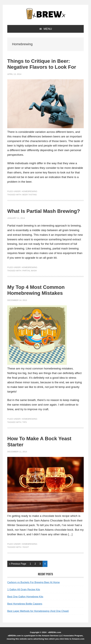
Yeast (26, 547)
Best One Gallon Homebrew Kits (25, 597)
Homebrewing (30, 191)
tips (25, 422)
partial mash (30, 271)
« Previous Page (18, 564)
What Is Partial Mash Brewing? (44, 211)
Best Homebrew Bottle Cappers (25, 604)
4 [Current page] (46, 564)
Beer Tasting (30, 195)
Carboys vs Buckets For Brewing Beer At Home (34, 582)
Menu (48, 29)
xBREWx (45, 14)
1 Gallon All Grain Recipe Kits (24, 589)
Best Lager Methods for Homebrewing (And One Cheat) (38, 611)
